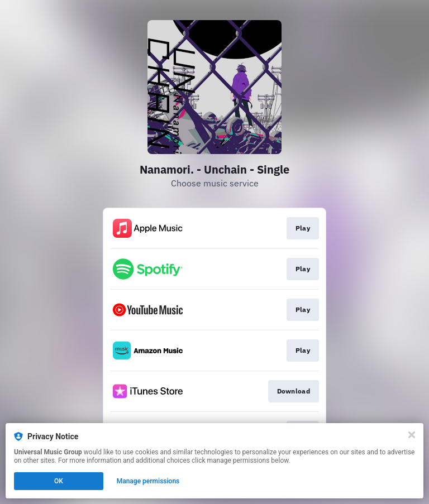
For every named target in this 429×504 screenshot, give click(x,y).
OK (59, 481)
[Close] (412, 435)
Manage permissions (148, 481)
